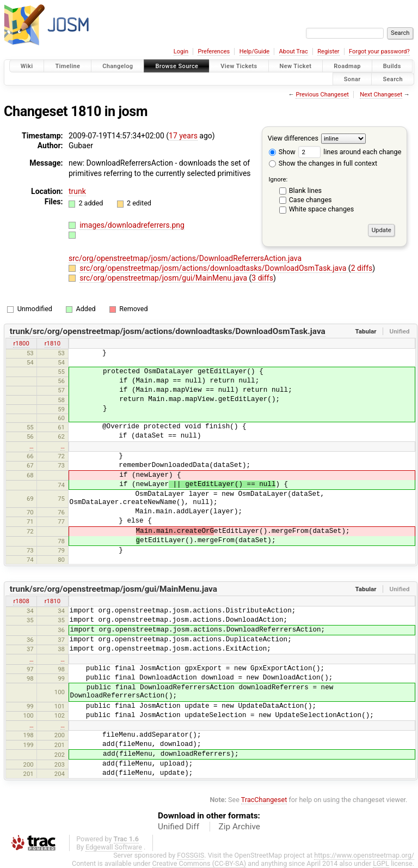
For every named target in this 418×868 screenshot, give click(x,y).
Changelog (118, 66)
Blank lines (305, 190)
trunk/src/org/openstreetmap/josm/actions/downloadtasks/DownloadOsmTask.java (168, 331)
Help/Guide (254, 51)
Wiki (27, 66)
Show (282, 152)
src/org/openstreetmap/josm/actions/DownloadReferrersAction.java (185, 258)
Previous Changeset (322, 95)
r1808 (21, 601)
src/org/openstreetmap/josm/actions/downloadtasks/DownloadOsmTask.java (214, 268)
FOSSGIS (190, 855)
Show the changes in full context (323, 163)
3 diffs (262, 278)
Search (393, 79)
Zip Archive (239, 827)
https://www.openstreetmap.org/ (364, 855)
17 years (183, 136)
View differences (293, 138)
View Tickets (239, 66)
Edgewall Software (114, 847)
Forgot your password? (379, 51)
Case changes (311, 200)
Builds (392, 66)
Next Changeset (381, 95)
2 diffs (362, 268)
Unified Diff (179, 827)
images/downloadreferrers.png (132, 225)
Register (328, 51)
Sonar (352, 79)
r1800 (21, 343)
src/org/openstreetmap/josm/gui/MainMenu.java (164, 278)
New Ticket (296, 66)
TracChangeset (264, 800)
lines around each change (350, 152)
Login (181, 51)
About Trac (294, 51)
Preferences (214, 51)
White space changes (322, 209)
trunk (77, 191)
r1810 (53, 343)
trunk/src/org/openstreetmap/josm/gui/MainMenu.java (113, 589)
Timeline (67, 66)
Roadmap (347, 66)
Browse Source (177, 66)
